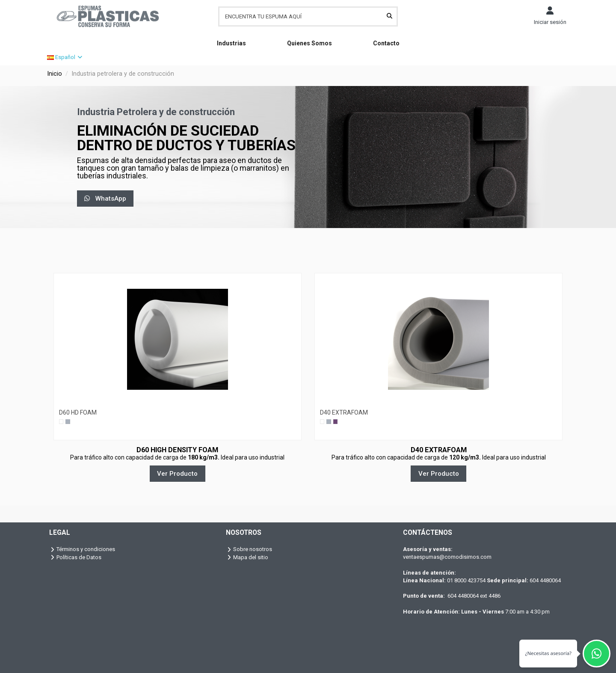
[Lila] (335, 421)
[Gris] (68, 421)
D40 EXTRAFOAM (344, 412)
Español (65, 57)
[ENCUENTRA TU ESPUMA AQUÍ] (389, 16)
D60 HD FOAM (78, 412)
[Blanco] (61, 421)
